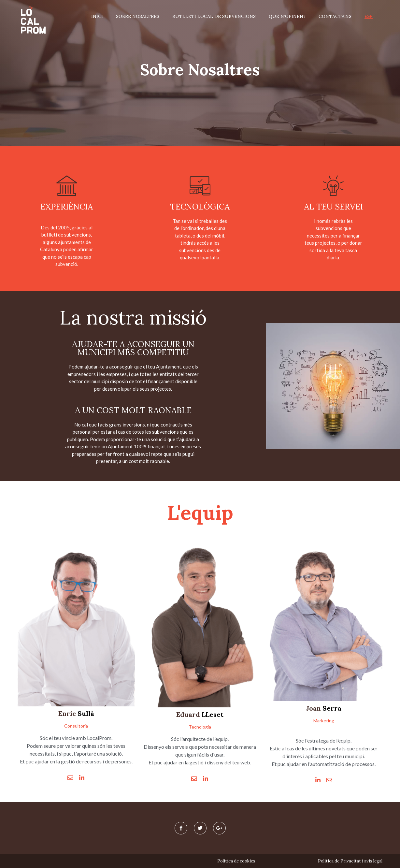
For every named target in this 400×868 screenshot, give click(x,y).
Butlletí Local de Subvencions (214, 16)
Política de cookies (236, 861)
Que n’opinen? (287, 16)
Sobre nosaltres (138, 16)
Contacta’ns (335, 16)
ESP (369, 16)
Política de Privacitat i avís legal (350, 861)
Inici (97, 16)
